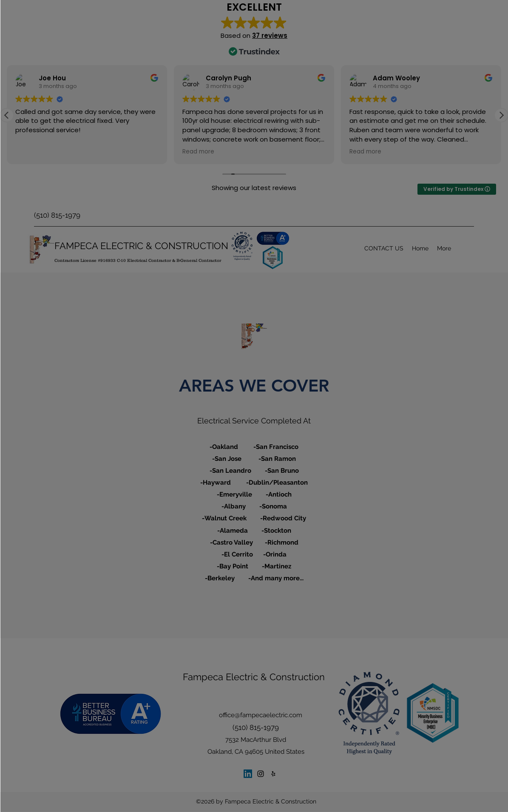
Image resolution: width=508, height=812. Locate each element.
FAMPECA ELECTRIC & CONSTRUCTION (141, 246)
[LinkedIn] (248, 774)
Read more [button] (31, 152)
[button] (501, 115)
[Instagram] (261, 774)
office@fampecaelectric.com (261, 715)
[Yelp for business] (273, 774)
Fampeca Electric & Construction (254, 677)
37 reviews (270, 35)
